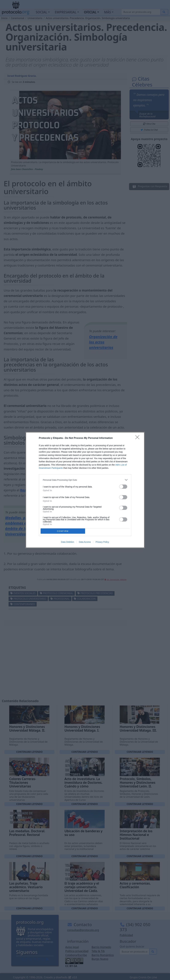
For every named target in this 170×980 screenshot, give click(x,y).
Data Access (85, 542)
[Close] (138, 438)
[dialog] (85, 490)
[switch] (123, 487)
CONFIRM (63, 531)
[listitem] (85, 480)
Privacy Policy (102, 542)
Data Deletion (68, 542)
